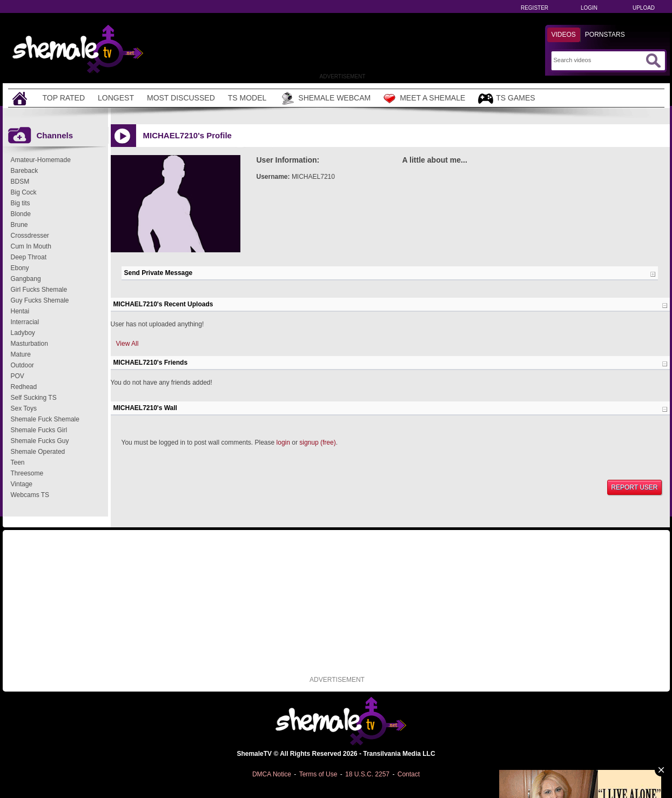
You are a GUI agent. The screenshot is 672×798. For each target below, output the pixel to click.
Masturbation (29, 344)
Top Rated (64, 98)
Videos (564, 35)
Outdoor (22, 365)
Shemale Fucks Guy (40, 441)
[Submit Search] (653, 61)
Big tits (21, 203)
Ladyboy (23, 333)
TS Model (247, 98)
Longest (116, 98)
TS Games (506, 99)
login (283, 442)
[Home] (21, 98)
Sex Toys (24, 408)
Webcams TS (30, 495)
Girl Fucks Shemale (39, 290)
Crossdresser (30, 236)
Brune (19, 225)
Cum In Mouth (31, 246)
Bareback (25, 171)
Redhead (24, 387)
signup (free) (317, 442)
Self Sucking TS (34, 398)
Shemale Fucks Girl (39, 430)
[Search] (598, 60)
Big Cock (24, 192)
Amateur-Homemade (41, 160)
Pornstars (605, 35)
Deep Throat (29, 257)
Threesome (27, 473)
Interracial (25, 322)
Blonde (21, 214)
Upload (644, 8)
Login (589, 8)
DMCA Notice (272, 774)
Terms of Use (318, 774)
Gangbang (26, 279)
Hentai (20, 311)
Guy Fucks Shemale (40, 300)
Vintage (22, 484)
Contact (409, 774)
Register (535, 8)
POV (18, 376)
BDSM (20, 182)
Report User (634, 487)
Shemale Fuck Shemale (45, 419)
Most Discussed (181, 98)
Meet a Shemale (424, 98)
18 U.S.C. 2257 (367, 774)
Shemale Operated (38, 452)
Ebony (20, 268)
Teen (18, 462)
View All (127, 344)
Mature (21, 354)
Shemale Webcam (325, 98)
